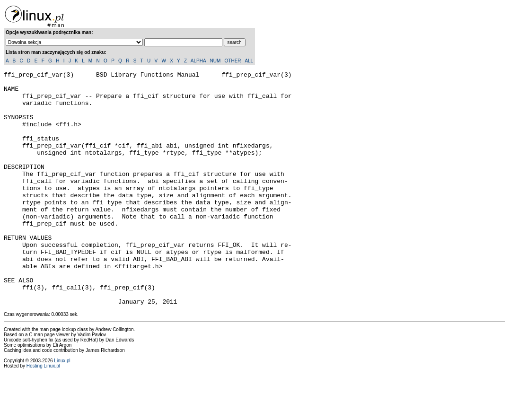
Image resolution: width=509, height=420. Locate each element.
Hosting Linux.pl (43, 413)
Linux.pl (62, 407)
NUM (215, 61)
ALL (249, 61)
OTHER (233, 61)
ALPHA (198, 61)
